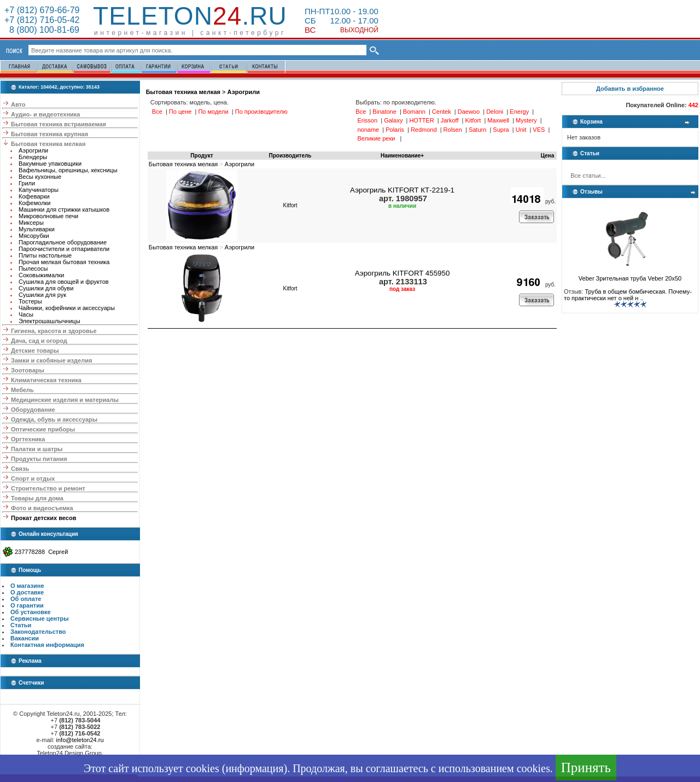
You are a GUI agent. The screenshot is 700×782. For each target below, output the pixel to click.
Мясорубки (34, 236)
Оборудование (33, 410)
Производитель (290, 156)
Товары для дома (37, 498)
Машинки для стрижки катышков (64, 209)
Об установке (31, 612)
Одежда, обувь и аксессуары (54, 419)
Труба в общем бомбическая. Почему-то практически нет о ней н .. (628, 295)
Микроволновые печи (48, 216)
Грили (27, 183)
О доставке (27, 592)
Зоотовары (28, 370)
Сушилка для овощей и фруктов (64, 282)
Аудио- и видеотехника (45, 114)
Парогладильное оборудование (63, 242)
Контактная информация (47, 645)
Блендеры (33, 157)
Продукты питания (39, 459)
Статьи (21, 625)
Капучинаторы (39, 190)
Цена (548, 156)
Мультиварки (37, 229)
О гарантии (27, 605)
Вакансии (25, 638)
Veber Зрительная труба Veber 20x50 (630, 276)
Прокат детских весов (43, 518)
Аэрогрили (33, 150)
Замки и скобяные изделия (51, 360)
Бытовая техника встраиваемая (59, 124)
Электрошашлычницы (49, 321)
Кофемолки (35, 203)
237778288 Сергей (41, 552)
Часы (26, 314)
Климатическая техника (46, 380)
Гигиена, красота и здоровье (54, 331)
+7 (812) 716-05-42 (42, 20)
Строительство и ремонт (48, 488)
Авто (18, 104)
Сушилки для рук (42, 295)
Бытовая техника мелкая (48, 144)
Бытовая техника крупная (49, 134)
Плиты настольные (45, 255)
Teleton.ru (190, 16)
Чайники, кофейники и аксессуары (67, 308)
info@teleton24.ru (80, 740)
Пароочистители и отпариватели (64, 249)
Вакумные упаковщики (50, 164)
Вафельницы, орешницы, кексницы (68, 170)
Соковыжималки (41, 275)
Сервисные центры (40, 618)
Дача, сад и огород (39, 341)
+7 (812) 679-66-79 (42, 10)
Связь (20, 469)
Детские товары (35, 351)
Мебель (22, 390)
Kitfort (290, 205)
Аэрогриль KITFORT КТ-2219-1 (402, 190)
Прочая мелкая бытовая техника (64, 262)
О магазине (27, 586)
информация (254, 768)
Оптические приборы (43, 429)
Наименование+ (402, 156)
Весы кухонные (40, 177)
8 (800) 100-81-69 (42, 30)
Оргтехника (28, 439)
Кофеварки (34, 196)
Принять (586, 768)
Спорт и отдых (33, 478)
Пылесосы (33, 269)
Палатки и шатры (37, 449)
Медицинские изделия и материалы (65, 400)
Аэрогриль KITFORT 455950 (402, 273)
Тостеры (30, 301)
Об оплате (26, 599)
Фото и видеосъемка (42, 508)
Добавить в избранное (630, 89)
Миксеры (31, 223)
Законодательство (38, 632)
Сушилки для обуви (46, 288)
